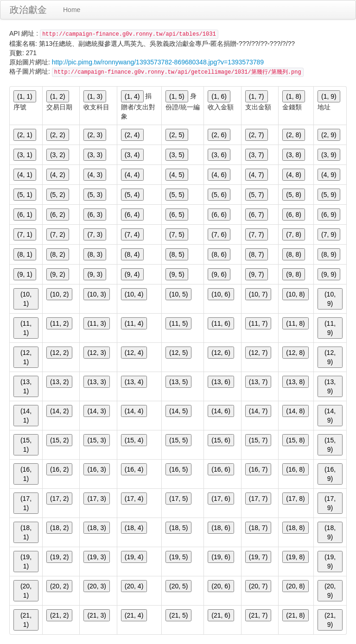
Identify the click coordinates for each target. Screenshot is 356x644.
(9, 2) (58, 274)
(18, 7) (258, 528)
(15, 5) (178, 440)
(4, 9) (329, 175)
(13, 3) (96, 382)
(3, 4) (132, 155)
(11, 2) (59, 323)
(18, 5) (178, 528)
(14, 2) (59, 411)
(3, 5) (177, 155)
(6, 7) (257, 215)
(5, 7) (257, 195)
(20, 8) (295, 586)
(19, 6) (221, 557)
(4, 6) (219, 175)
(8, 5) (177, 254)
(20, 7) (258, 586)
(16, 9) (330, 474)
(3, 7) (257, 155)
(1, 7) (257, 96)
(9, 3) (95, 274)
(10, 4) (134, 294)
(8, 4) (132, 254)
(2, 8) (294, 135)
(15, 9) (330, 445)
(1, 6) (219, 96)
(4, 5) (177, 175)
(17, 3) (96, 499)
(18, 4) (134, 528)
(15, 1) (26, 445)
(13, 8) (295, 382)
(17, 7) (258, 499)
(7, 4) (132, 234)
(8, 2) (58, 254)
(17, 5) (178, 499)
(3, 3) (95, 155)
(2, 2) (58, 135)
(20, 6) (221, 586)
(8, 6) (219, 254)
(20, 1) (26, 591)
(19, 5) (178, 557)
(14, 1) (26, 416)
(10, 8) (295, 294)
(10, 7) (258, 294)
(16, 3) (96, 469)
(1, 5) (177, 96)
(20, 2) (59, 586)
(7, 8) (294, 234)
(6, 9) (329, 215)
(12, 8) (295, 353)
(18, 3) (96, 528)
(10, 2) (59, 294)
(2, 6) (219, 135)
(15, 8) (295, 440)
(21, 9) (330, 620)
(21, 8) (295, 615)
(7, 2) (58, 234)
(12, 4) (134, 353)
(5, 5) (177, 195)
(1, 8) (294, 96)
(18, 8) (295, 528)
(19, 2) (59, 557)
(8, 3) (95, 254)
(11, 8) (295, 323)
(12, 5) (178, 353)
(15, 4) (134, 440)
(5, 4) (132, 195)
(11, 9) (330, 328)
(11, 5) (178, 323)
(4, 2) (58, 175)
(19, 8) (295, 557)
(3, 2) (58, 155)
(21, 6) (221, 615)
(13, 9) (330, 386)
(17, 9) (330, 503)
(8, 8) (294, 254)
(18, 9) (330, 532)
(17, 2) (59, 499)
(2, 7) (257, 135)
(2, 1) (25, 135)
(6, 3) (95, 215)
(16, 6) (221, 469)
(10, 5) (178, 294)
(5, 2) (58, 195)
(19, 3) (96, 557)
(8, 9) (329, 254)
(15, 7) (258, 440)
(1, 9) (329, 96)
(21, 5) (178, 615)
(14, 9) (330, 416)
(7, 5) (177, 234)
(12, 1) (26, 357)
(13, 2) (59, 382)
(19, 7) (258, 557)
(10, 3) (96, 294)
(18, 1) (26, 532)
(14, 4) (134, 411)
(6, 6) (219, 215)
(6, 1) (25, 215)
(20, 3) (96, 586)
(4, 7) (257, 175)
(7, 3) (95, 234)
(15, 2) (59, 440)
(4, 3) (95, 175)
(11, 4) (134, 323)
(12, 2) (59, 353)
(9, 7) (257, 274)
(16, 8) (295, 469)
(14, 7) (258, 411)
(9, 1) (25, 274)
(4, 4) (132, 175)
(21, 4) (134, 615)
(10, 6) (221, 294)
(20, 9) (330, 591)
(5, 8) (294, 195)
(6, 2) (58, 215)
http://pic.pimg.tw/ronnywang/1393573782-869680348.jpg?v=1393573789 (158, 62)
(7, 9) (329, 234)
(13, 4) (134, 382)
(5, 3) (95, 195)
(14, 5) (178, 411)
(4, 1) (25, 175)
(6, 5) (177, 215)
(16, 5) (178, 469)
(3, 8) (294, 155)
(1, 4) (132, 96)
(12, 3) (96, 353)
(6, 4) (132, 215)
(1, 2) (58, 96)
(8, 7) (257, 254)
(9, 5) (177, 274)
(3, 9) (329, 155)
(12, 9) (330, 357)
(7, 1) (25, 234)
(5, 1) (25, 195)
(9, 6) (219, 274)
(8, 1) (25, 254)
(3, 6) (219, 155)
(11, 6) (221, 323)
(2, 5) (177, 135)
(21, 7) (258, 615)
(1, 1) (25, 96)
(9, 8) (294, 274)
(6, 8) (294, 215)
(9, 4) (132, 274)
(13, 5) (178, 382)
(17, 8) (295, 499)
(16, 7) (258, 469)
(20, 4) (134, 586)
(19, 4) (134, 557)
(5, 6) (219, 195)
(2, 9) (329, 135)
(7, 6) (219, 234)
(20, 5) (178, 586)
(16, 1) (26, 474)
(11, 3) (96, 323)
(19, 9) (330, 562)
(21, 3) (96, 615)
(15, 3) (96, 440)
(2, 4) (132, 135)
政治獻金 (28, 10)
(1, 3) (95, 96)
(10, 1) (26, 299)
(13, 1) (26, 386)
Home (72, 10)
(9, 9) (329, 274)
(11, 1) (26, 328)
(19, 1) (26, 562)
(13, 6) (221, 382)
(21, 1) (26, 620)
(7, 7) (257, 234)
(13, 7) (258, 382)
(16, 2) (59, 469)
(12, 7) (258, 353)
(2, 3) (95, 135)
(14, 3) (96, 411)
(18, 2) (59, 528)
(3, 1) (25, 155)
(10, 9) (330, 299)
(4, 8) (294, 175)
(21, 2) (59, 615)
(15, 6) (221, 440)
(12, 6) (221, 353)
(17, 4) (134, 499)
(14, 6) (221, 411)
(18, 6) (221, 528)
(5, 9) (329, 195)
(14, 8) (295, 411)
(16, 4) (134, 469)
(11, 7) (258, 323)
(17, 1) (26, 503)
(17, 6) (221, 499)
